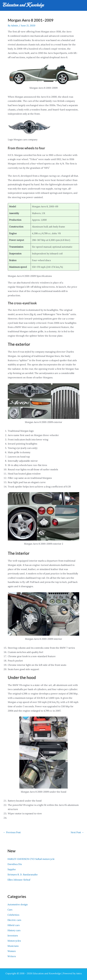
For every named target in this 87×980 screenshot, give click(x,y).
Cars (10, 910)
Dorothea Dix (15, 864)
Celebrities (13, 915)
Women (12, 951)
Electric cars (14, 920)
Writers (12, 956)
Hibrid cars (14, 925)
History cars (14, 930)
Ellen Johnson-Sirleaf (19, 880)
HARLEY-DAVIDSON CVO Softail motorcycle (31, 859)
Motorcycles (14, 941)
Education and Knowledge (23, 5)
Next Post (77, 832)
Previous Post (12, 832)
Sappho (12, 869)
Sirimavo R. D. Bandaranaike (23, 874)
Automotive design (18, 904)
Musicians (13, 946)
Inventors (13, 936)
